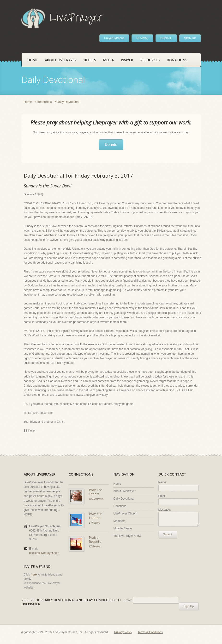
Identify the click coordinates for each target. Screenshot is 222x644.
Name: (163, 482)
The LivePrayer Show (127, 536)
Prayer (127, 60)
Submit (168, 534)
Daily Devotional (124, 499)
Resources (150, 60)
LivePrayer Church (125, 514)
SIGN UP (190, 38)
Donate (111, 145)
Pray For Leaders (95, 516)
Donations (177, 60)
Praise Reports (95, 540)
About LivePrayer (61, 60)
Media (108, 60)
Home (33, 60)
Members (120, 521)
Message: (165, 510)
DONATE (166, 38)
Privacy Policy (123, 632)
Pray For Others (95, 492)
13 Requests (96, 499)
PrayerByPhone (114, 38)
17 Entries (95, 546)
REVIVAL (142, 38)
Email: (162, 496)
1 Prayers (94, 523)
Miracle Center (123, 528)
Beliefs (90, 60)
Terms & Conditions (150, 632)
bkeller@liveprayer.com (44, 553)
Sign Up (189, 606)
